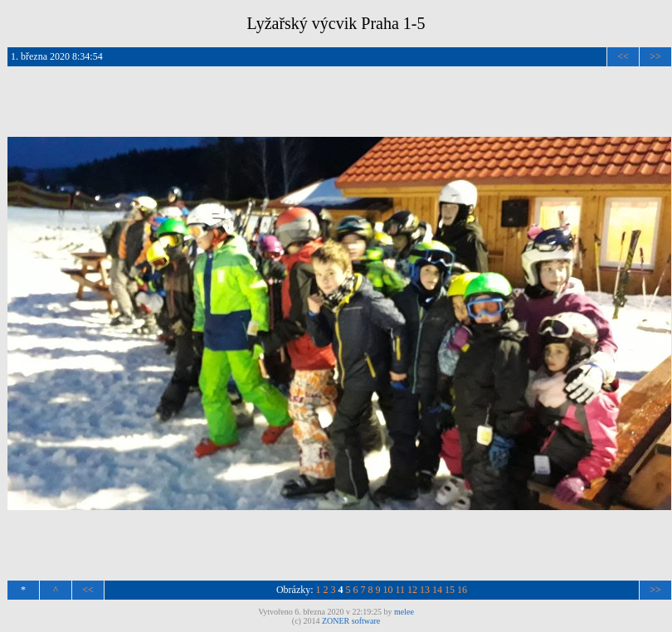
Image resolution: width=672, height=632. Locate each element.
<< (623, 56)
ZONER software (351, 621)
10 (388, 590)
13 (425, 590)
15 (450, 590)
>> (655, 56)
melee (404, 612)
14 (437, 590)
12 (412, 590)
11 (401, 590)
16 (462, 590)
